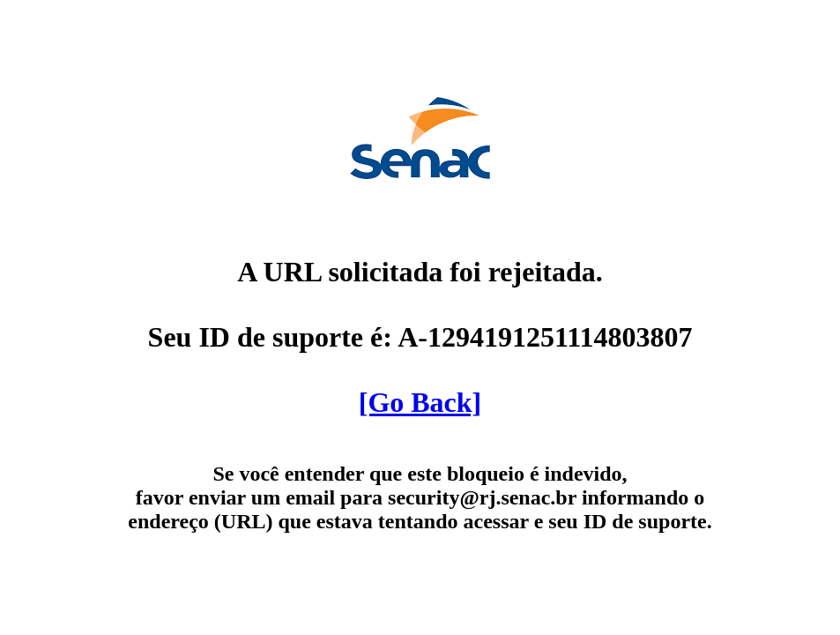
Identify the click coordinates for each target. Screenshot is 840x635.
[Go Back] (420, 402)
